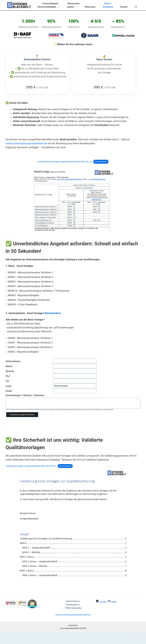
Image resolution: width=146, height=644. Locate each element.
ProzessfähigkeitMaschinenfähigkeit (50, 5)
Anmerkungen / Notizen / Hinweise (25, 395)
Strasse (10, 371)
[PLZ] (75, 376)
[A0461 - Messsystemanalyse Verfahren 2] (7, 342)
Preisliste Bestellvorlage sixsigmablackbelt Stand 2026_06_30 (65, 161)
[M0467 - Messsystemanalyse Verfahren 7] (7, 286)
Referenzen (90, 7)
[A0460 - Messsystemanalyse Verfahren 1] (7, 338)
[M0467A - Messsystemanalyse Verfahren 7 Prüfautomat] (7, 290)
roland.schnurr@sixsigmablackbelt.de (26, 143)
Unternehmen (13, 361)
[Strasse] (75, 371)
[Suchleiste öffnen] (136, 7)
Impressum (73, 625)
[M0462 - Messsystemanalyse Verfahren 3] (7, 281)
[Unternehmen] (75, 361)
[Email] (75, 390)
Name (9, 366)
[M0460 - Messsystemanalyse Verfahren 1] (7, 272)
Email (9, 391)
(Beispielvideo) (53, 313)
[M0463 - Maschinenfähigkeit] (7, 295)
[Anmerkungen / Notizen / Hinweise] (73, 403)
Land (8, 386)
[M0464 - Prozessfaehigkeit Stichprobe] (7, 299)
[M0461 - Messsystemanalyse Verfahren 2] (7, 277)
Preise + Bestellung (108, 5)
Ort (7, 381)
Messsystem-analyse (74, 5)
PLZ (8, 376)
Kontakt (124, 7)
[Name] (75, 366)
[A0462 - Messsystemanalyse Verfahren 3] (7, 347)
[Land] (75, 385)
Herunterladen (101, 161)
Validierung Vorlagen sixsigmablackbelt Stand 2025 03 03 (31, 466)
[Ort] (75, 380)
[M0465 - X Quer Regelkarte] (7, 304)
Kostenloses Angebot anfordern (22, 414)
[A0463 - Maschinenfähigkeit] (7, 351)
